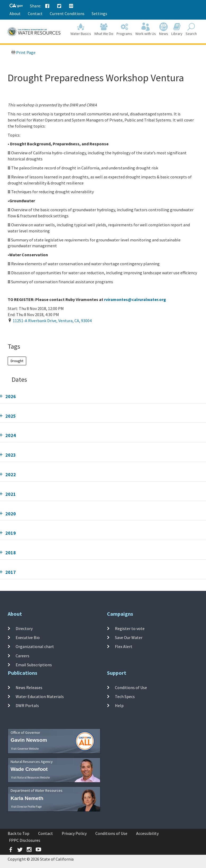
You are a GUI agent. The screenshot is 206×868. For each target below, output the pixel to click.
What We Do (104, 30)
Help (119, 705)
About (15, 14)
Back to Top (19, 833)
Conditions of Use (131, 687)
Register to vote (130, 628)
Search (191, 30)
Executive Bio (28, 637)
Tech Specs (125, 696)
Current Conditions (67, 14)
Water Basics (81, 30)
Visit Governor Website (25, 749)
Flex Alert (124, 646)
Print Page (23, 52)
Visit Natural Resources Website (30, 777)
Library (177, 30)
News (164, 30)
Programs (124, 30)
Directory (24, 628)
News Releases (29, 687)
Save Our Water (129, 637)
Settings (99, 14)
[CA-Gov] (16, 6)
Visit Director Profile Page (26, 807)
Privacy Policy (74, 833)
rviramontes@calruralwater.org (135, 299)
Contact (35, 14)
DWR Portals (27, 705)
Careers (23, 656)
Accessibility (147, 833)
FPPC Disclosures (25, 840)
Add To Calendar (28, 331)
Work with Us (146, 30)
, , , (52, 321)
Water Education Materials (40, 696)
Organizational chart (35, 646)
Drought (17, 361)
